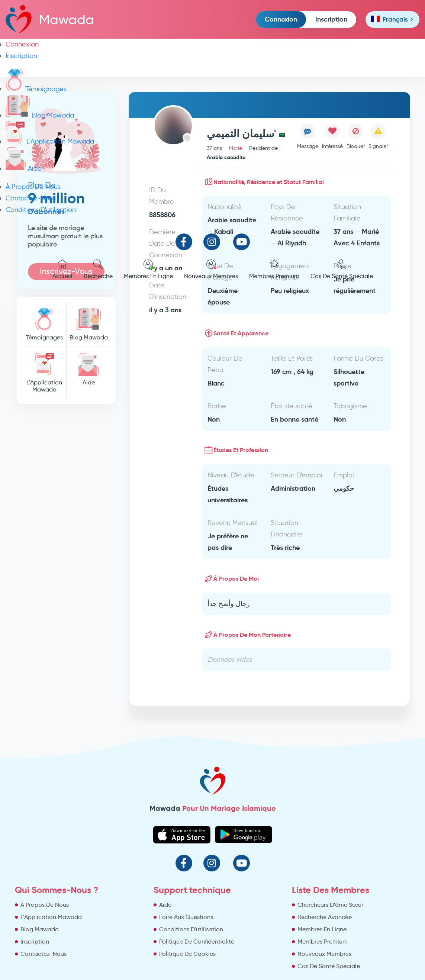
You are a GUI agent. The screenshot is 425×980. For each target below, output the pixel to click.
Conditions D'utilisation (41, 210)
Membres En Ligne (148, 270)
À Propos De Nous (33, 187)
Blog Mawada (40, 115)
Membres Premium (274, 270)
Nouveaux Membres (211, 270)
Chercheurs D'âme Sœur (330, 905)
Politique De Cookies (187, 954)
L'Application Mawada (50, 141)
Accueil (62, 270)
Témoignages (36, 89)
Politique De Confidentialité (197, 942)
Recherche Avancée (325, 917)
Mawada (50, 19)
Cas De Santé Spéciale (342, 270)
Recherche (98, 270)
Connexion (281, 19)
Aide (24, 168)
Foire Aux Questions (186, 917)
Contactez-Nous (31, 198)
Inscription (331, 19)
